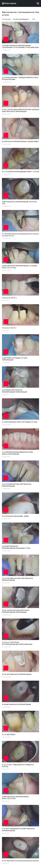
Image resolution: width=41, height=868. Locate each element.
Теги (33, 19)
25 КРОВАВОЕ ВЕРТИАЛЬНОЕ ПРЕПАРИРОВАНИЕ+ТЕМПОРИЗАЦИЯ (14, 391)
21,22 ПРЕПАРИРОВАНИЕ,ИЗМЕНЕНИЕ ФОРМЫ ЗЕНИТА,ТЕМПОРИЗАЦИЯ (17, 453)
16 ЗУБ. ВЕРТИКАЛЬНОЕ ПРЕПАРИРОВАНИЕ (17, 674)
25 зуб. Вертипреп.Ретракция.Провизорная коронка (20, 861)
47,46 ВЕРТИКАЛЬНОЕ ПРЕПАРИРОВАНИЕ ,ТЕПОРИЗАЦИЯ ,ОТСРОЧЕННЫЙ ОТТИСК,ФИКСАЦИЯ (20, 47)
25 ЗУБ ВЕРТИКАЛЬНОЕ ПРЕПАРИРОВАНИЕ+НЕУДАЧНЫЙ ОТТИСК (16, 547)
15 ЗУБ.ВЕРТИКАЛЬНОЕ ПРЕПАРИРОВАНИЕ (16, 704)
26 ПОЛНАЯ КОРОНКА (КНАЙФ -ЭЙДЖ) (15, 516)
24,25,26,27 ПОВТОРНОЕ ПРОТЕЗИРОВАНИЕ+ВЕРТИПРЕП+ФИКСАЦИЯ (17, 643)
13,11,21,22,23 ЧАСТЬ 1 (9, 328)
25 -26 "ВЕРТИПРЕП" (9, 735)
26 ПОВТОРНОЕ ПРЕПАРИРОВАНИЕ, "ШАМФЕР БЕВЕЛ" (20, 142)
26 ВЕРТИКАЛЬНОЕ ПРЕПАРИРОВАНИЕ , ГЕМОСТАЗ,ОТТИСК (16, 798)
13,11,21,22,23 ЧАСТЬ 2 (9, 298)
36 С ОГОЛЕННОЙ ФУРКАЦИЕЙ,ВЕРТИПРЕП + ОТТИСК (20, 172)
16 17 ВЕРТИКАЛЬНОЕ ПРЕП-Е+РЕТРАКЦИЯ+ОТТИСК (20, 422)
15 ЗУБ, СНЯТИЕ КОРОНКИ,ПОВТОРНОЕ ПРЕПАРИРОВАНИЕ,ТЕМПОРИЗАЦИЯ (16, 611)
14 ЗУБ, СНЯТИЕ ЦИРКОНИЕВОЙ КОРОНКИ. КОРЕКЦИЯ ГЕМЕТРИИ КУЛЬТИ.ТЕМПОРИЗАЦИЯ (20, 111)
